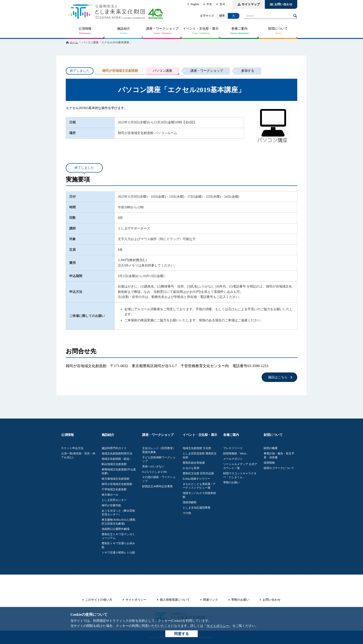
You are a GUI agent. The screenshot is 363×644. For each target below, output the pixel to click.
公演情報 (85, 29)
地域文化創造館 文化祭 (197, 448)
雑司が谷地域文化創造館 (117, 484)
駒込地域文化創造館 (114, 464)
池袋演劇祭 (190, 502)
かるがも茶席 (191, 468)
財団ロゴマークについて (279, 468)
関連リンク (211, 600)
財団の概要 (271, 448)
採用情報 (269, 463)
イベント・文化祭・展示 (201, 29)
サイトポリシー (218, 626)
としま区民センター (114, 500)
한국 (222, 4)
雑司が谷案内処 (111, 505)
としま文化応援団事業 (197, 508)
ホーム (74, 42)
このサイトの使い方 (99, 600)
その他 (187, 513)
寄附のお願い (232, 482)
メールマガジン (233, 459)
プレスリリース (233, 448)
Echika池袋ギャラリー (196, 479)
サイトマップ (251, 4)
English (195, 4)
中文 (209, 4)
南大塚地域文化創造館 (116, 479)
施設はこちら (278, 377)
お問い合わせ (283, 4)
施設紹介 (124, 29)
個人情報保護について (175, 600)
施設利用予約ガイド (114, 448)
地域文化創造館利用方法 (117, 453)
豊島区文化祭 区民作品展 (198, 473)
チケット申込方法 (72, 448)
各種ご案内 (239, 29)
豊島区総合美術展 (194, 463)
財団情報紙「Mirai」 (236, 453)
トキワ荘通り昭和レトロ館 (118, 553)
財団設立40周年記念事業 (157, 486)
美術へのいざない (153, 466)
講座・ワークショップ (162, 29)
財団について (278, 29)
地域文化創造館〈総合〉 (117, 459)
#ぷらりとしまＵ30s (155, 472)
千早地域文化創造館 (114, 489)
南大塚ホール (110, 495)
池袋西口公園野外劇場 (116, 529)
